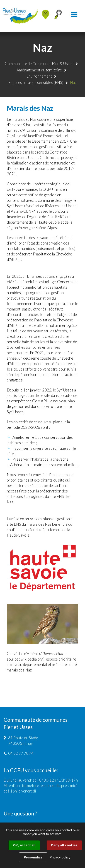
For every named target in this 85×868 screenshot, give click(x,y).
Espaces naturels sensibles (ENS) (36, 82)
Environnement (39, 76)
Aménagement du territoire (39, 70)
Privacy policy (60, 857)
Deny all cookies (64, 845)
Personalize (33, 857)
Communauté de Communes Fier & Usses (39, 64)
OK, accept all (24, 845)
